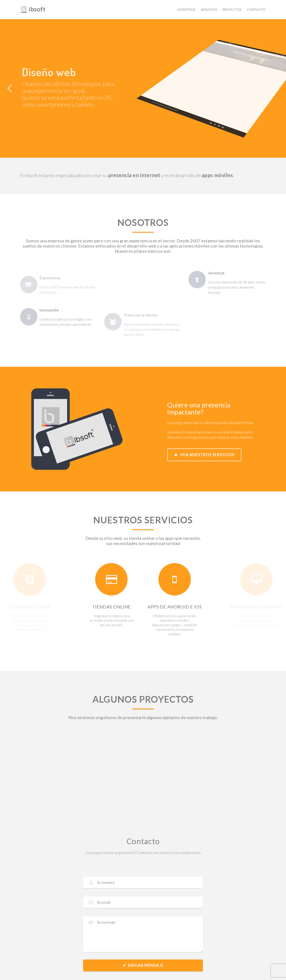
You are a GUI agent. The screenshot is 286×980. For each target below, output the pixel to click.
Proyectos (232, 10)
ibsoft (33, 9)
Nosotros (186, 10)
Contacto (256, 10)
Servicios (209, 10)
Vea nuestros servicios (204, 455)
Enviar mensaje (143, 965)
